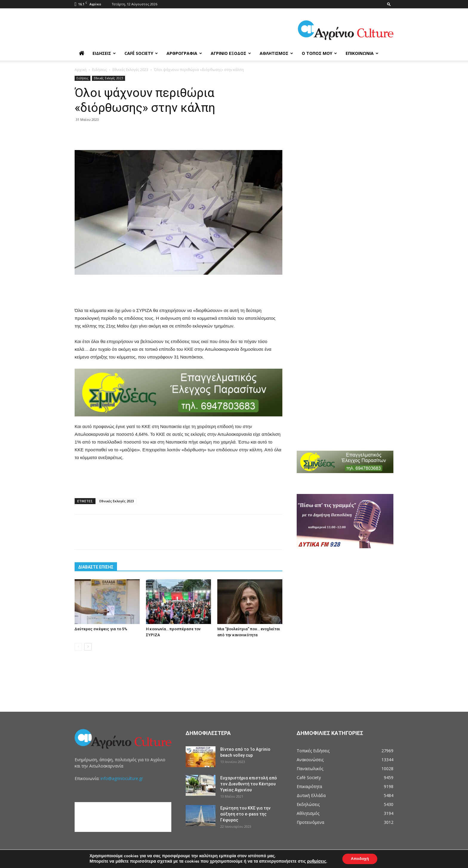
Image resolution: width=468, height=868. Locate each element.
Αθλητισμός (276, 53)
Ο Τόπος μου (319, 53)
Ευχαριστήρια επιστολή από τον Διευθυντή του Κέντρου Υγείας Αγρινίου (249, 784)
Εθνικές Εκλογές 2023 (130, 70)
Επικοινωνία (362, 53)
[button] (389, 4)
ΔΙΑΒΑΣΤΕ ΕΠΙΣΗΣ (96, 567)
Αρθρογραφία (184, 53)
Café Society (141, 53)
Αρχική (81, 70)
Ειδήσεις (104, 53)
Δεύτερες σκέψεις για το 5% (101, 629)
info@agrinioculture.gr (122, 778)
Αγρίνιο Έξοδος (231, 53)
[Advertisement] (178, 291)
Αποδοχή (360, 859)
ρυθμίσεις (316, 861)
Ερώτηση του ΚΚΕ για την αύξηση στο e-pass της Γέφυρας (245, 814)
